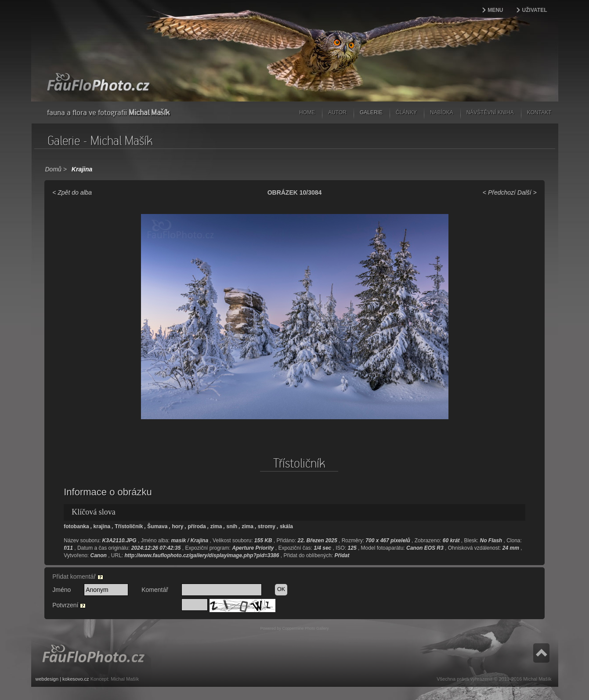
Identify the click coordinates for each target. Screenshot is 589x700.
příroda (197, 526)
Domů (53, 169)
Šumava (157, 526)
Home (307, 112)
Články (406, 112)
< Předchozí (499, 192)
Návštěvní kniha (490, 112)
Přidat (342, 555)
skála (286, 526)
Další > (527, 192)
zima (216, 526)
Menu (495, 10)
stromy (267, 526)
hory (177, 526)
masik (178, 540)
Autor (337, 112)
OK (281, 589)
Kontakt (539, 112)
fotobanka (76, 526)
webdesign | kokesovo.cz (62, 679)
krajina (102, 526)
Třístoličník (129, 526)
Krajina (82, 169)
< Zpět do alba (72, 192)
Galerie (371, 112)
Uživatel (535, 10)
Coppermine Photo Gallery (305, 628)
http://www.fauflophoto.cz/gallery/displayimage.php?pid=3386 (202, 555)
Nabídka (442, 112)
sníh (232, 526)
